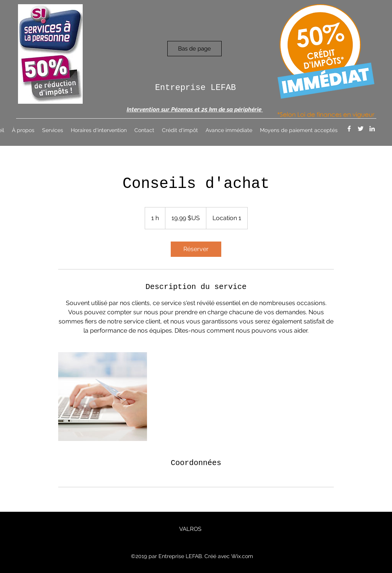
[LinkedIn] (372, 129)
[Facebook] (349, 129)
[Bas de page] (194, 49)
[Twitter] (361, 129)
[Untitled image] (103, 397)
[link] (196, 249)
